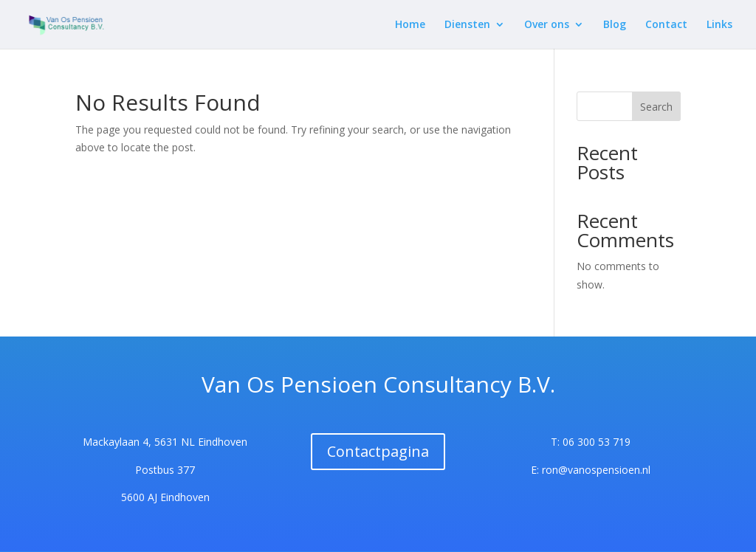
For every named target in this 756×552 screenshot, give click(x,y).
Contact (666, 25)
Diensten (467, 25)
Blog (615, 25)
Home (410, 25)
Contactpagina (378, 451)
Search (656, 107)
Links (719, 25)
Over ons (547, 25)
